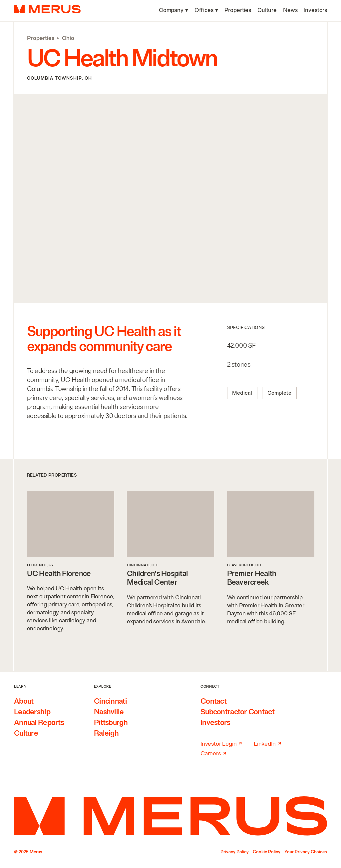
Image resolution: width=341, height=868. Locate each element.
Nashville (109, 712)
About (24, 701)
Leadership (32, 712)
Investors (215, 723)
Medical (242, 393)
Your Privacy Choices (306, 852)
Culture (26, 733)
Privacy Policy (235, 852)
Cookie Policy (267, 852)
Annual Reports (39, 723)
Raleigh (106, 733)
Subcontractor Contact (237, 712)
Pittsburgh (111, 723)
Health (75, 380)
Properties (41, 38)
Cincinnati (110, 701)
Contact (213, 701)
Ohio (68, 38)
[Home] (170, 816)
